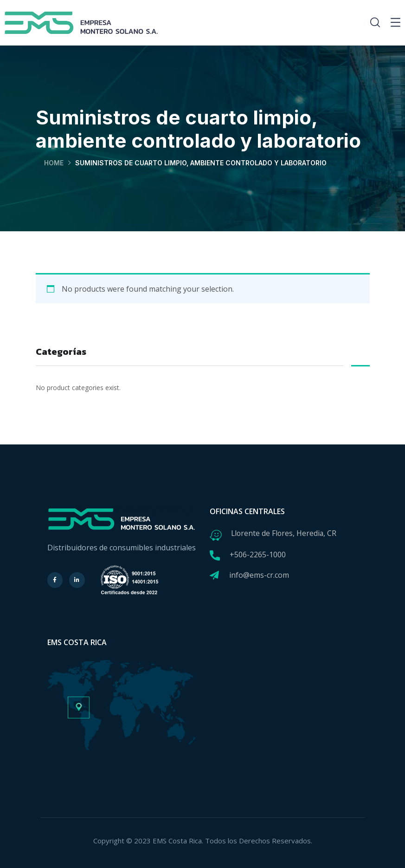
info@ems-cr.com (259, 575)
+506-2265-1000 (258, 555)
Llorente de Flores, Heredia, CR (285, 533)
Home (54, 163)
